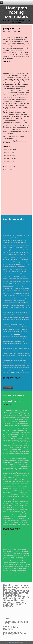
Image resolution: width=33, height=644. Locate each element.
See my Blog (7, 222)
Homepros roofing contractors (16, 12)
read (4, 535)
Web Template (12, 643)
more (7, 535)
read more (8, 387)
